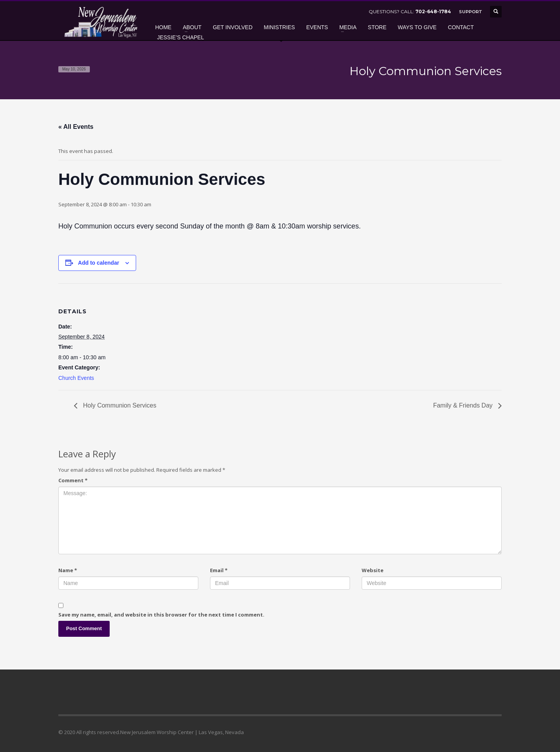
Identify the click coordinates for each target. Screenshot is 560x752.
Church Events (76, 378)
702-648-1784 (433, 11)
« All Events (76, 127)
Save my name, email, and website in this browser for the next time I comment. (161, 615)
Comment (73, 480)
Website (373, 570)
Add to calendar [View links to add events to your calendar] (99, 263)
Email (219, 570)
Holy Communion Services (119, 405)
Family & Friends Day (464, 405)
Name (68, 570)
